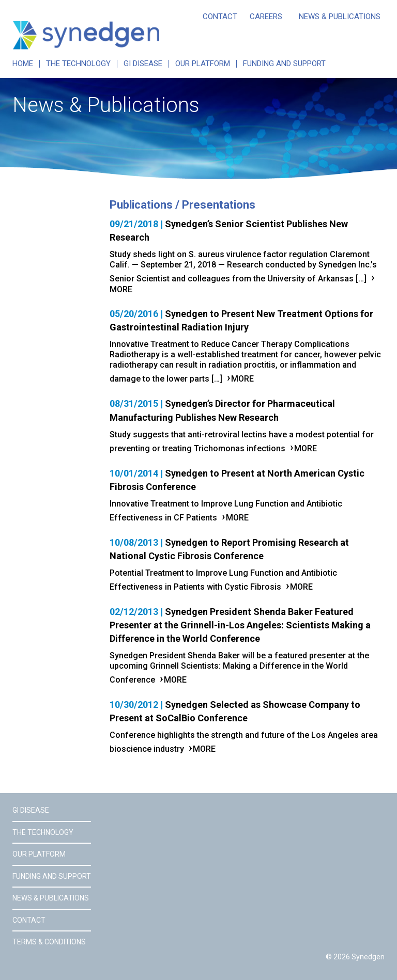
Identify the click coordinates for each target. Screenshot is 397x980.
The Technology (78, 64)
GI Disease (143, 64)
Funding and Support (284, 64)
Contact (220, 17)
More (242, 379)
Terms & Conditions (49, 942)
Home (23, 64)
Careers (266, 17)
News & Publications (340, 17)
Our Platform (203, 64)
